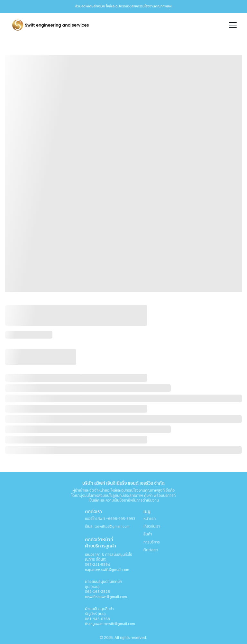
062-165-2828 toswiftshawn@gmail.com (106, 596)
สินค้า (148, 535)
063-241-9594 (98, 566)
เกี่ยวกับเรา (152, 527)
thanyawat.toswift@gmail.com (110, 625)
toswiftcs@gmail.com (112, 527)
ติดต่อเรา (151, 550)
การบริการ (152, 542)
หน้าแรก (150, 519)
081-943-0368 (97, 620)
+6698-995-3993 (121, 519)
